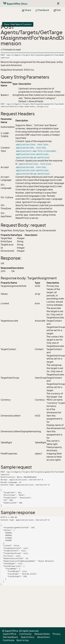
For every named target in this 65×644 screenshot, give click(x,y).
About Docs (43, 637)
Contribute (9, 640)
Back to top (23, 640)
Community (25, 634)
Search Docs (28, 637)
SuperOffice (10, 634)
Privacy (57, 634)
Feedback (42, 10)
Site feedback (10, 637)
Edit (57, 10)
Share (27, 10)
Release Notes (42, 634)
